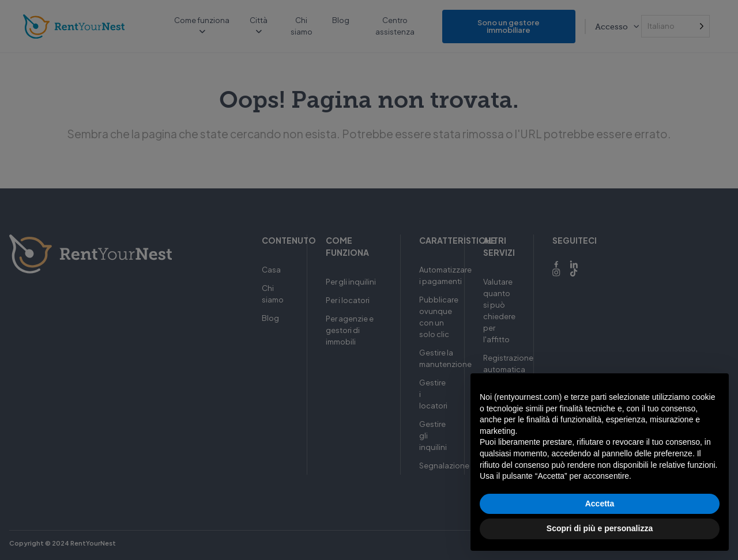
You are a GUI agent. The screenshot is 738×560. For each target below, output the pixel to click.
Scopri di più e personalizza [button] (600, 528)
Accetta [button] (600, 504)
